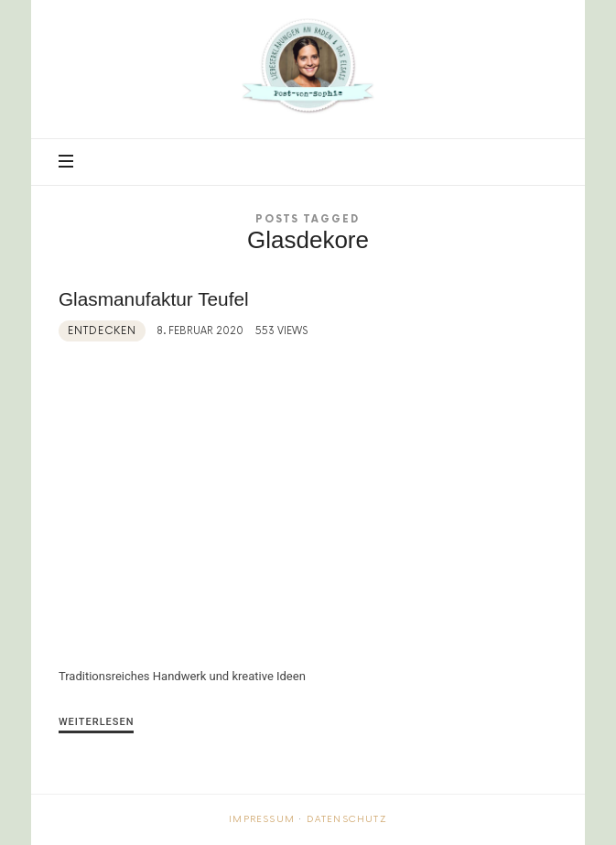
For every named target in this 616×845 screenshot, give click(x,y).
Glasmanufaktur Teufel (154, 299)
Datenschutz (347, 819)
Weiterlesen (97, 722)
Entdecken (102, 331)
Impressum (262, 819)
